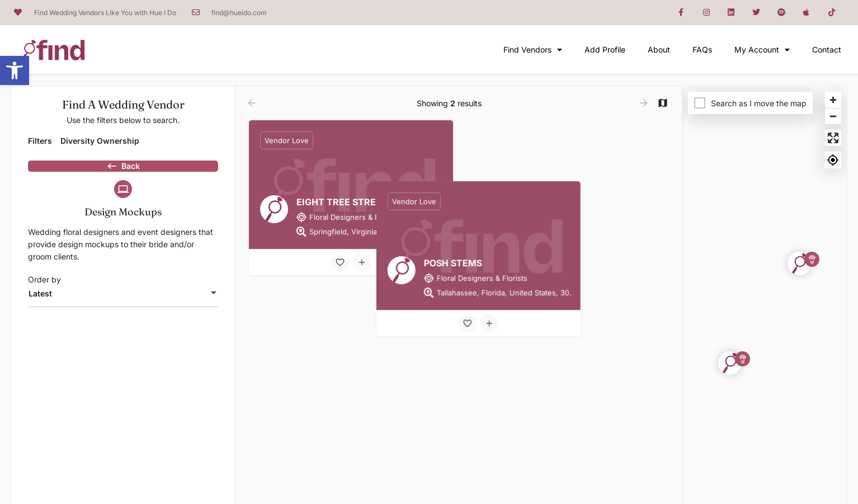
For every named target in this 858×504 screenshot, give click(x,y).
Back (123, 172)
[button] (15, 70)
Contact (827, 50)
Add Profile (605, 50)
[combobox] (123, 313)
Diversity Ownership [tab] (100, 141)
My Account (762, 50)
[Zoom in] (833, 100)
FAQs (702, 50)
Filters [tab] (40, 141)
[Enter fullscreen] (833, 138)
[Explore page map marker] (799, 263)
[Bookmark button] (340, 262)
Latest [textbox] (40, 313)
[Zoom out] (833, 116)
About (659, 50)
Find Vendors (533, 50)
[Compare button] (362, 262)
